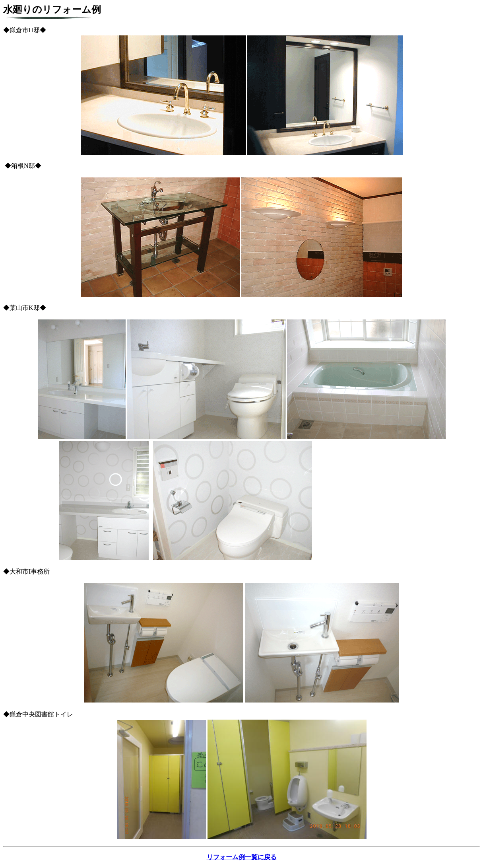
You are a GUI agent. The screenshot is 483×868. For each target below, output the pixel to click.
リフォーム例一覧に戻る (242, 857)
